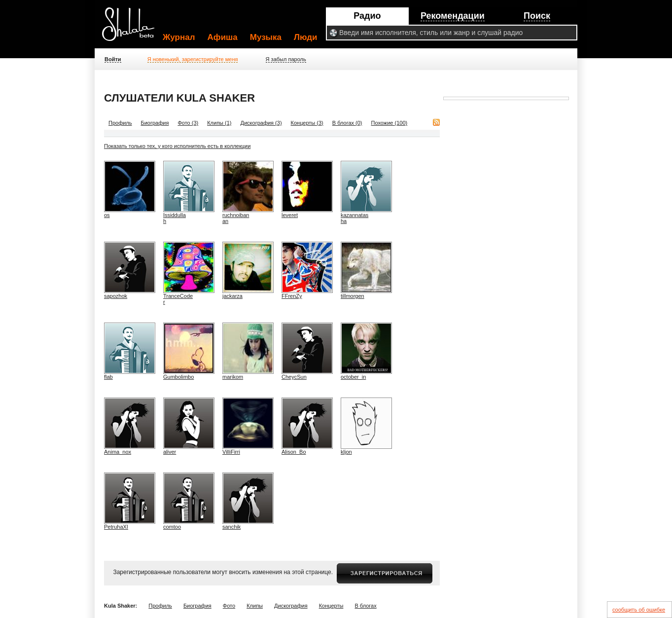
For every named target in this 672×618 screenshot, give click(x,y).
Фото (229, 606)
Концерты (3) (307, 123)
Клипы (255, 606)
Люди (305, 37)
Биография (155, 123)
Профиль (120, 123)
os (107, 215)
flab (108, 377)
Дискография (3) (261, 123)
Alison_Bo (294, 452)
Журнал (179, 37)
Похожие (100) (389, 123)
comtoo (172, 527)
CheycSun (294, 377)
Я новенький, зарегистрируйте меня (193, 59)
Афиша (223, 37)
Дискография (291, 606)
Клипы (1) (219, 123)
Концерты (331, 606)
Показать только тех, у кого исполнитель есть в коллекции (177, 146)
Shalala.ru (133, 28)
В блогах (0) (347, 123)
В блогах (365, 606)
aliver (170, 452)
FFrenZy (292, 296)
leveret (290, 215)
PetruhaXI (116, 527)
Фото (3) (188, 123)
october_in (353, 377)
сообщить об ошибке (639, 610)
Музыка (266, 37)
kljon (346, 452)
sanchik (231, 527)
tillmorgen (353, 296)
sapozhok (116, 296)
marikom (233, 377)
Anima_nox (118, 452)
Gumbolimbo (178, 377)
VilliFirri (231, 452)
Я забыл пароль (286, 59)
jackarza (232, 296)
